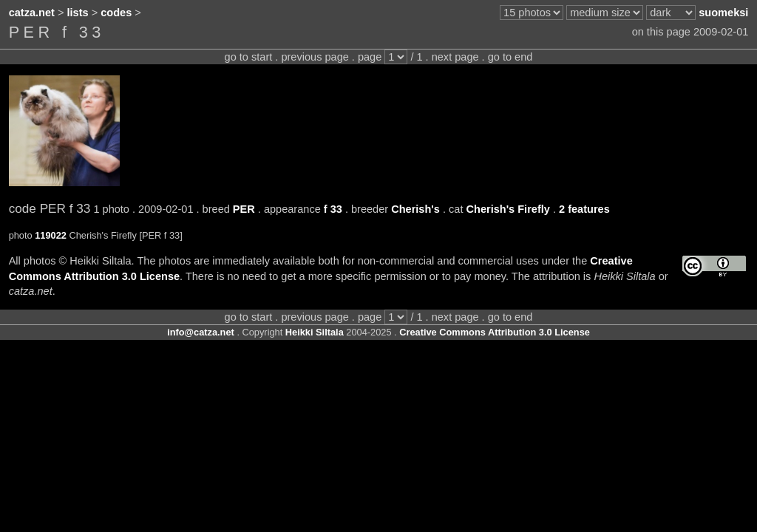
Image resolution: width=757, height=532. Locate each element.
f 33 (333, 209)
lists (78, 13)
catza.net (32, 13)
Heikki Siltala (315, 332)
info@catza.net (201, 332)
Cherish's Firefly (508, 209)
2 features (584, 209)
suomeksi (723, 13)
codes (116, 13)
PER (244, 209)
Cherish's (415, 209)
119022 (51, 235)
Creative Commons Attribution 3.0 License (495, 332)
